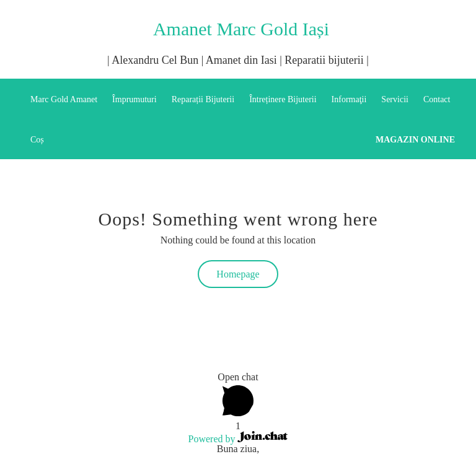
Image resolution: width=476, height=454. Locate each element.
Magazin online (415, 140)
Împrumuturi (134, 99)
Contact (437, 99)
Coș (37, 140)
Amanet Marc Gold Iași (241, 29)
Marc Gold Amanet (64, 99)
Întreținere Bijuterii (283, 99)
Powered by (238, 439)
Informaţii (349, 99)
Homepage (238, 274)
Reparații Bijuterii (203, 99)
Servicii (395, 99)
